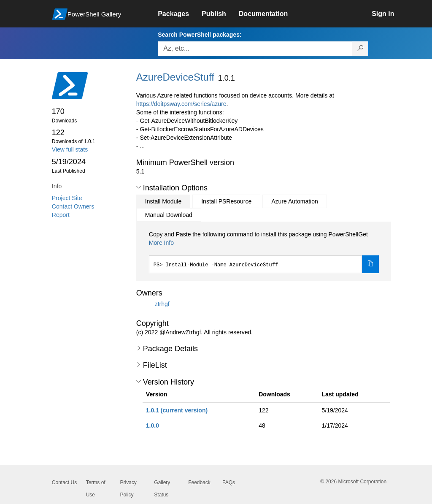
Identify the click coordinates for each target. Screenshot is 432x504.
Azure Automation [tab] (295, 201)
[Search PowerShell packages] (360, 49)
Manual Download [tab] (169, 215)
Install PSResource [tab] (226, 201)
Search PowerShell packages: (200, 35)
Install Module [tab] (163, 201)
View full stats (70, 149)
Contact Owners (73, 206)
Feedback (199, 482)
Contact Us (64, 482)
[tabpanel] (264, 252)
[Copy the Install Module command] (370, 264)
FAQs (229, 482)
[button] (139, 187)
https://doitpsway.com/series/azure (181, 104)
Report (61, 215)
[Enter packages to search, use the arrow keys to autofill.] (255, 49)
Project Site (67, 198)
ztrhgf (162, 303)
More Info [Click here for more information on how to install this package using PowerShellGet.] (161, 243)
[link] (180, 14)
